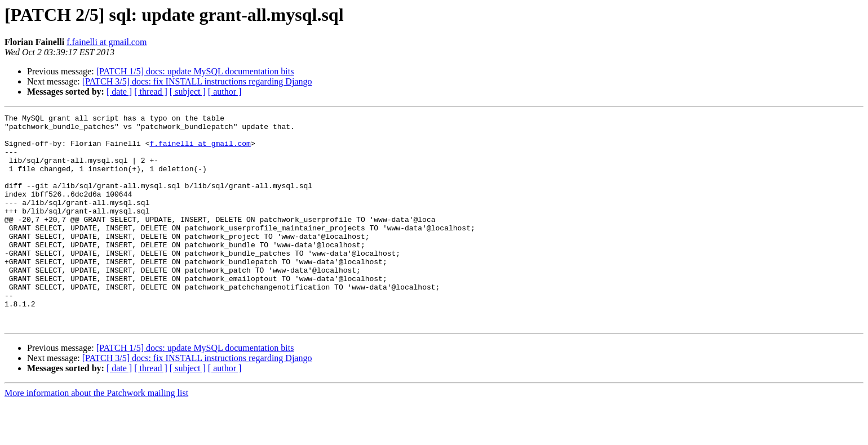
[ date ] (119, 92)
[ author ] (225, 92)
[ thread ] (151, 92)
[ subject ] (188, 92)
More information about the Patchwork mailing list (96, 435)
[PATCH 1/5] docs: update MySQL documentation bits (195, 71)
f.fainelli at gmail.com (107, 42)
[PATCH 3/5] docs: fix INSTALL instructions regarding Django (197, 81)
